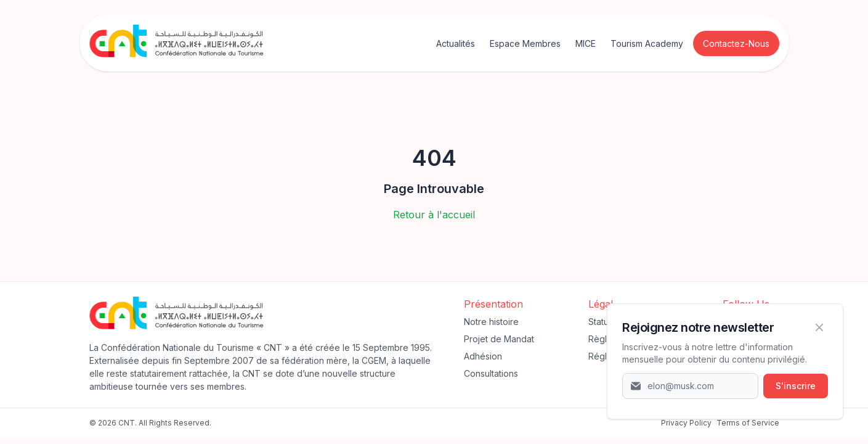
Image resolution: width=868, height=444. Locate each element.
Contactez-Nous (736, 43)
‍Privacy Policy (686, 423)
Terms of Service (748, 423)
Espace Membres (525, 43)
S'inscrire (796, 386)
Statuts (602, 322)
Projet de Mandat (499, 339)
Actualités (456, 43)
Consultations (491, 373)
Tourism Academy (647, 43)
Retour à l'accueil (434, 215)
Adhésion (483, 356)
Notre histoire (491, 322)
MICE (586, 43)
